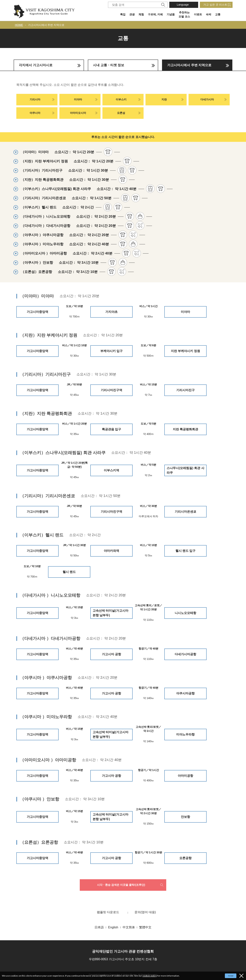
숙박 (209, 14)
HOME (19, 25)
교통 (218, 14)
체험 (141, 14)
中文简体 (129, 927)
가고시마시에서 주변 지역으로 (46, 25)
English (113, 927)
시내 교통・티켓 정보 (109, 65)
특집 (123, 14)
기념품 (171, 14)
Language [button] (183, 5)
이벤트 (198, 14)
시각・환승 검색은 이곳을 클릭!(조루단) (121, 885)
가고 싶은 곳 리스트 (215, 5)
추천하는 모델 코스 (184, 14)
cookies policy (150, 976)
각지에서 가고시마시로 (36, 65)
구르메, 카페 (155, 14)
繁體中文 (145, 927)
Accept (231, 976)
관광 (132, 14)
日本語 (99, 927)
